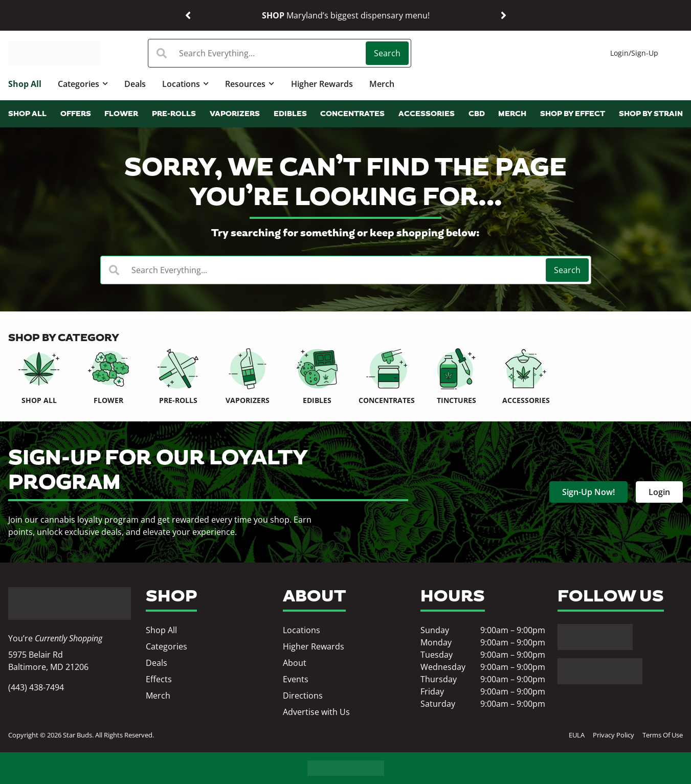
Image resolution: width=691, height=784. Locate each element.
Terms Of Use (663, 735)
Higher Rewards (322, 84)
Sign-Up (645, 53)
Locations (185, 84)
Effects (159, 679)
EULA (577, 735)
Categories (83, 84)
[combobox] (258, 53)
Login (619, 53)
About (295, 663)
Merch (382, 84)
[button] (188, 16)
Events (296, 679)
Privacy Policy (614, 735)
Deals (135, 84)
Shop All (25, 84)
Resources (250, 84)
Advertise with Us (316, 712)
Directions (303, 696)
